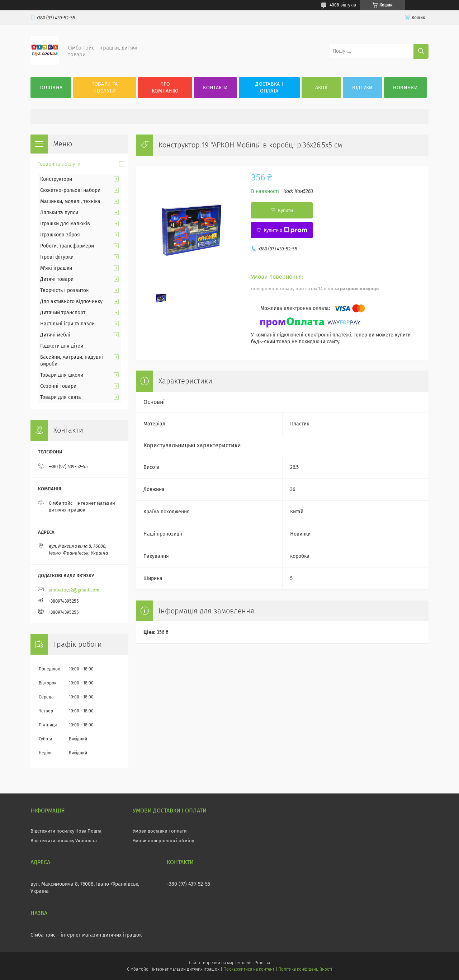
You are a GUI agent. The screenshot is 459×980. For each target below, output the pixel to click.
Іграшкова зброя (60, 235)
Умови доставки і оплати (160, 831)
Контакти (215, 88)
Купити (285, 210)
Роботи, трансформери (67, 246)
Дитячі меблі (55, 335)
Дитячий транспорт (63, 313)
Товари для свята (61, 397)
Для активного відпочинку (71, 301)
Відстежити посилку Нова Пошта (66, 831)
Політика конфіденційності (305, 969)
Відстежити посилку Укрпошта (64, 841)
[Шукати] (421, 51)
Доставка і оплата (269, 88)
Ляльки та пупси (59, 213)
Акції (321, 88)
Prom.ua (262, 963)
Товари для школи (62, 375)
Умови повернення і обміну (163, 841)
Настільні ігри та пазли (67, 324)
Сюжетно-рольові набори (70, 190)
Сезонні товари (58, 386)
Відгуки (362, 88)
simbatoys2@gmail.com (74, 590)
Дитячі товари (57, 279)
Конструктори (56, 179)
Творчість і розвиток (64, 290)
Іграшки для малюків (65, 224)
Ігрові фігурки (57, 257)
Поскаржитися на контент (249, 969)
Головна (51, 88)
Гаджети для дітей (62, 346)
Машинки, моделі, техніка (70, 201)
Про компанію (165, 88)
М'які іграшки (56, 268)
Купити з (285, 230)
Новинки (405, 88)
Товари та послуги (105, 88)
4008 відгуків (343, 5)
